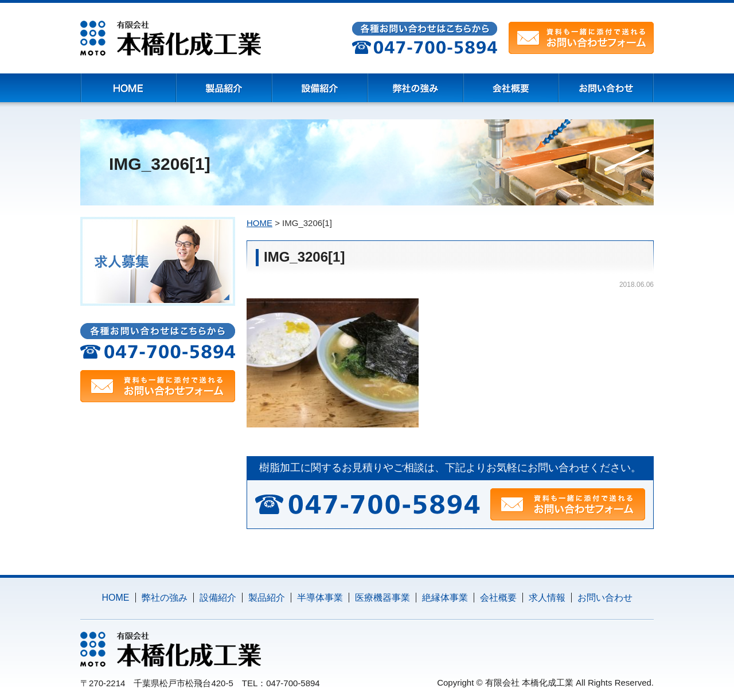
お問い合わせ (605, 598)
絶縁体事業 (445, 598)
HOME (116, 598)
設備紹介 (218, 598)
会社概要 (498, 598)
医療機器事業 (382, 598)
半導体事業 (320, 598)
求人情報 (547, 598)
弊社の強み (165, 598)
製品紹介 (267, 598)
